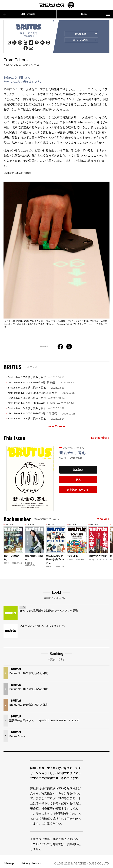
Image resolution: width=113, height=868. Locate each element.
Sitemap (9, 864)
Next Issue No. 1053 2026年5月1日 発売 (41, 383)
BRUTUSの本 (85, 40)
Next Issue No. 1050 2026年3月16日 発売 (41, 414)
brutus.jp (86, 34)
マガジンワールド (56, 5)
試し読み (78, 470)
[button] (106, 544)
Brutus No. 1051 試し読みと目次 (36, 388)
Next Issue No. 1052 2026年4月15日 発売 (41, 393)
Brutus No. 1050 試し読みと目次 (36, 398)
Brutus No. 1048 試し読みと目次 (36, 419)
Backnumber (100, 438)
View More (56, 426)
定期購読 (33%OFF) (78, 490)
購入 (78, 480)
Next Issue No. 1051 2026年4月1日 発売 (41, 403)
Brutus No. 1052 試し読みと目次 (36, 377)
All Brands (19, 14)
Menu (96, 14)
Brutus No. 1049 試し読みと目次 (36, 408)
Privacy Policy (30, 864)
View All (103, 519)
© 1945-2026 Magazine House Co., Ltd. (82, 864)
